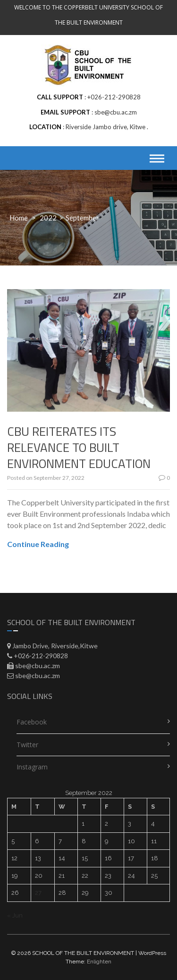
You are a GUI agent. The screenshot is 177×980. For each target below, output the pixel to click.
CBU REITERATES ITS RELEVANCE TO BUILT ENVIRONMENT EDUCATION (79, 447)
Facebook (32, 722)
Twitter (27, 745)
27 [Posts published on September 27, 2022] (38, 893)
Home (19, 218)
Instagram (32, 767)
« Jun (15, 915)
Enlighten (99, 962)
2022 (48, 218)
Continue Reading (38, 544)
